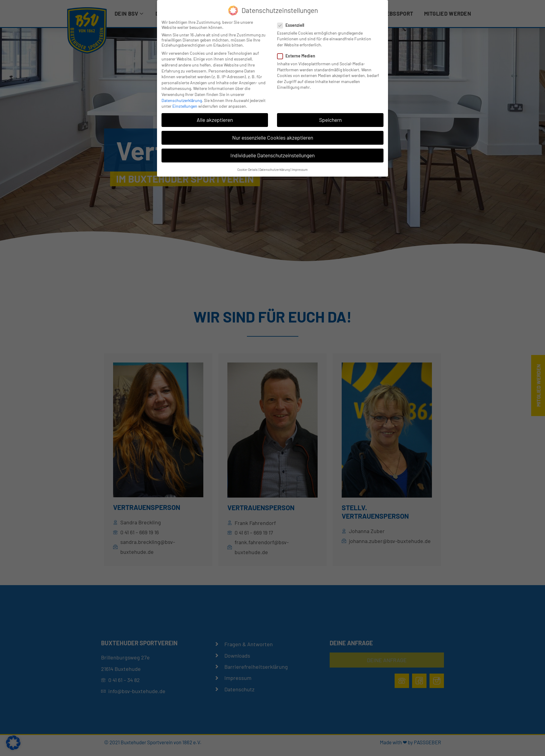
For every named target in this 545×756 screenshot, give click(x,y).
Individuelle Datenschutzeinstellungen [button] (272, 155)
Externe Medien (298, 56)
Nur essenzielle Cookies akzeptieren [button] (273, 137)
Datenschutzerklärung (182, 100)
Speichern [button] (330, 120)
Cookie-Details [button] (247, 170)
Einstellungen (185, 106)
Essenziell (293, 25)
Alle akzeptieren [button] (215, 120)
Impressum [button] (300, 170)
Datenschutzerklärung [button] (275, 170)
